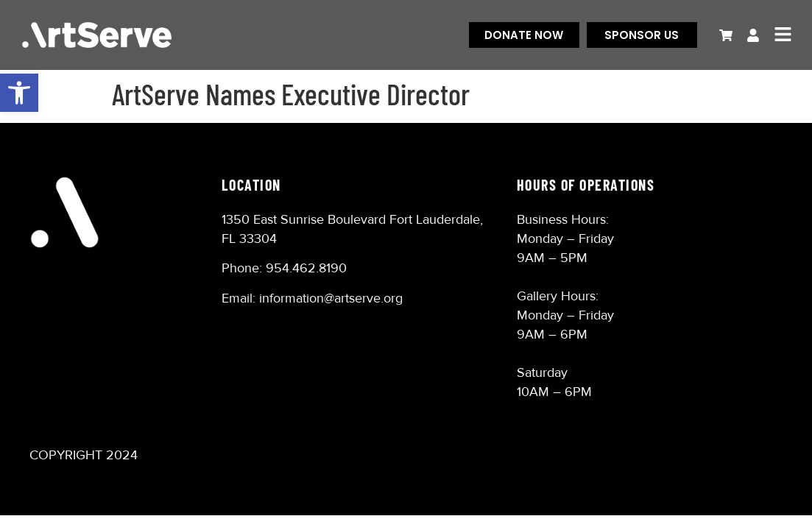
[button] (19, 93)
